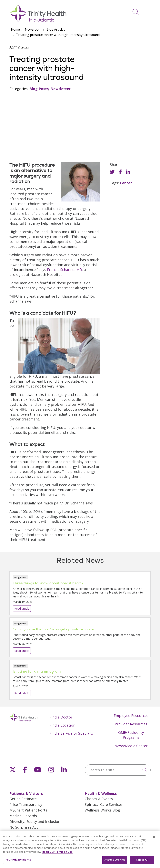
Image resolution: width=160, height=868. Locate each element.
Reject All (142, 863)
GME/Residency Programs (131, 735)
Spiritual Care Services (104, 804)
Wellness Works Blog (102, 810)
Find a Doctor (61, 717)
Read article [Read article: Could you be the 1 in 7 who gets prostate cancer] (80, 637)
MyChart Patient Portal (29, 810)
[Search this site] (118, 770)
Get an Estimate (23, 799)
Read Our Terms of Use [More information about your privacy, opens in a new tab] (57, 854)
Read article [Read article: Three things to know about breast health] (80, 593)
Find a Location (62, 725)
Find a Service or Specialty (71, 733)
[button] (147, 10)
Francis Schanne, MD (65, 270)
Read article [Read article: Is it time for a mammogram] (80, 680)
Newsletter (60, 89)
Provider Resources (131, 724)
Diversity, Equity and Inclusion (35, 821)
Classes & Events (99, 799)
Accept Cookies (115, 863)
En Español (19, 833)
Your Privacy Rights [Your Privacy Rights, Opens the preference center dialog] (18, 863)
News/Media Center (131, 746)
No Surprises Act (24, 827)
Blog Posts (39, 89)
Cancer (126, 183)
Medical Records (23, 816)
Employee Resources (131, 716)
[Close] (154, 840)
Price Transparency (26, 804)
